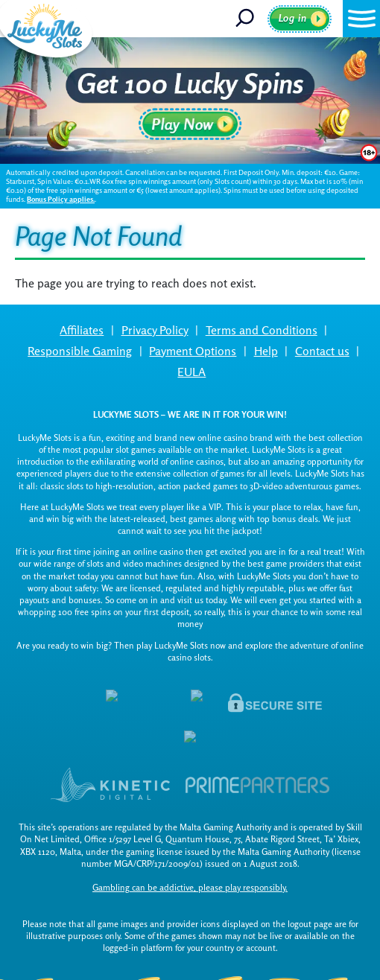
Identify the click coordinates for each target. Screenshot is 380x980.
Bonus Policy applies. (61, 199)
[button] (361, 19)
